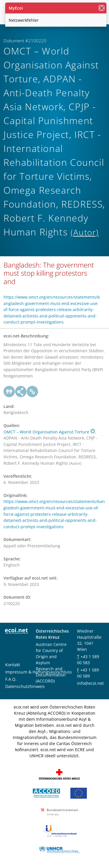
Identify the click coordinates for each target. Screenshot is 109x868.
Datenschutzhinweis (25, 686)
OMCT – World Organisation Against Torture (49, 432)
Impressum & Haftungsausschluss (39, 672)
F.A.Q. (11, 679)
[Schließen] (102, 8)
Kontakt (13, 665)
